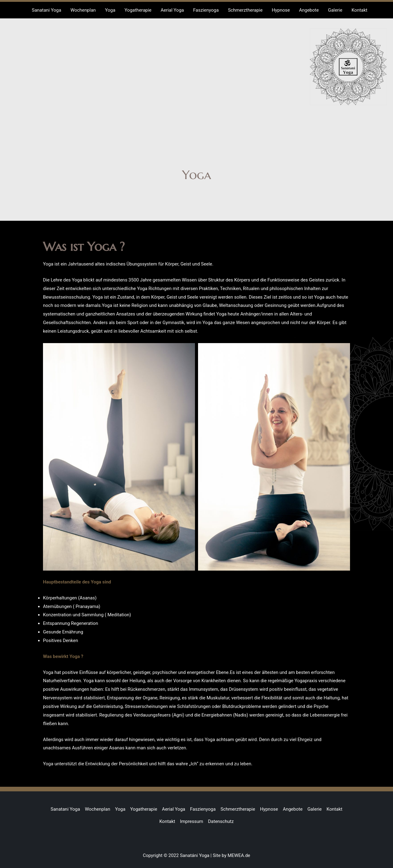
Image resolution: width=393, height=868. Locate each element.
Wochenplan (97, 809)
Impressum (191, 821)
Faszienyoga (203, 809)
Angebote (293, 809)
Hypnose (269, 809)
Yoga (120, 809)
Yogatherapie (144, 809)
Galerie (315, 809)
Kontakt (335, 809)
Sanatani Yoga (65, 809)
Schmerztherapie (238, 809)
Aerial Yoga (174, 809)
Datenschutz (221, 821)
